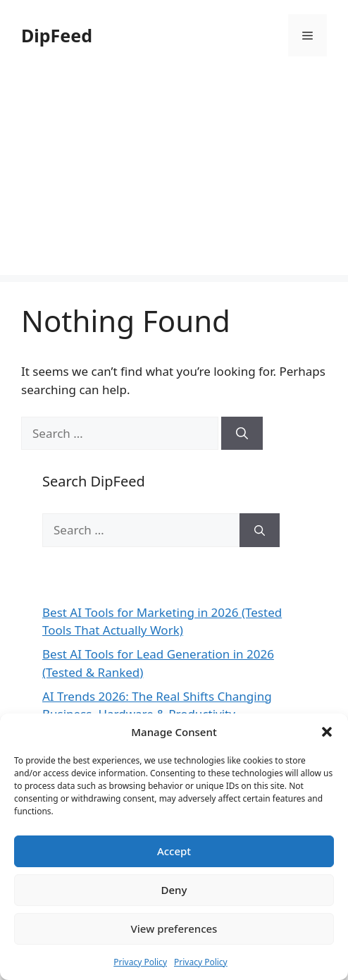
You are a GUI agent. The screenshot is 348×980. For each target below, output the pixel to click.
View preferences (174, 929)
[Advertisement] (174, 176)
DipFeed (57, 35)
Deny (174, 890)
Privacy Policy (140, 962)
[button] (327, 732)
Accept (174, 851)
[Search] (242, 434)
